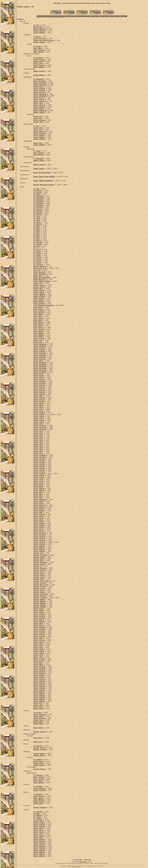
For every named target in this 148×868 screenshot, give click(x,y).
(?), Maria (37, 222)
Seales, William (39, 294)
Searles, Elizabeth (40, 562)
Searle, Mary (38, 492)
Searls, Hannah (39, 165)
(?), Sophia (38, 257)
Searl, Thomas (39, 50)
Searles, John (39, 579)
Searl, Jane (38, 316)
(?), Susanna (38, 265)
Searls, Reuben (39, 670)
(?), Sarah (37, 46)
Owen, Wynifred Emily (42, 173)
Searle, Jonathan (40, 455)
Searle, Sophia (39, 524)
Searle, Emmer (39, 379)
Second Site (79, 866)
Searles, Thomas (40, 596)
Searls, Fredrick (39, 629)
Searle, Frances (39, 385)
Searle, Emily (38, 374)
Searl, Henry (38, 738)
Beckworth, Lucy (40, 268)
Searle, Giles (38, 396)
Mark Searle (83, 862)
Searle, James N (40, 101)
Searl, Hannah (39, 313)
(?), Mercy (37, 241)
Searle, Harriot (39, 400)
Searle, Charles (39, 348)
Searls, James (39, 649)
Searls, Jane (38, 655)
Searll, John (38, 63)
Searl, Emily (38, 307)
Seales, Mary (38, 289)
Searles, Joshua (40, 583)
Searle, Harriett (39, 398)
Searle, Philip (38, 501)
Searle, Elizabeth (40, 94)
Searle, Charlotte (40, 353)
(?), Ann (36, 25)
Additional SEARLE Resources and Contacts (51, 16)
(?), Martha (38, 224)
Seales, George (39, 285)
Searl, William (39, 52)
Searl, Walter (38, 331)
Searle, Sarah (38, 516)
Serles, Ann (38, 703)
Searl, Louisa (38, 318)
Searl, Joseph (39, 777)
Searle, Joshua (39, 472)
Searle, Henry (39, 403)
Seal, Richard (38, 153)
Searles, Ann (38, 553)
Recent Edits (95, 16)
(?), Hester (37, 215)
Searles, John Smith (41, 581)
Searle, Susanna (40, 533)
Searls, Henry (39, 642)
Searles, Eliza (39, 561)
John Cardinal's (72, 866)
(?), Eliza (37, 194)
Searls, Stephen (39, 686)
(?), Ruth (37, 246)
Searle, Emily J (39, 98)
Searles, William (40, 601)
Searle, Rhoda (39, 509)
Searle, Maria (38, 485)
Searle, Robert (39, 511)
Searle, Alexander (40, 83)
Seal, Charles (38, 728)
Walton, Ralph (39, 112)
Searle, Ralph (38, 109)
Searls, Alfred (39, 611)
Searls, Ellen (38, 624)
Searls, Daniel (39, 620)
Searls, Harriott (39, 640)
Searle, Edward (39, 120)
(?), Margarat (38, 58)
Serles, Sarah (38, 709)
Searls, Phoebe (39, 666)
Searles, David (39, 557)
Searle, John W (39, 105)
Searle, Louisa (39, 477)
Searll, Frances (39, 60)
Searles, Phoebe (40, 587)
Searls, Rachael (39, 668)
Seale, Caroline (39, 272)
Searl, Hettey (38, 315)
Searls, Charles (39, 614)
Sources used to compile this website (78, 16)
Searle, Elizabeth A (41, 96)
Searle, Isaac (38, 411)
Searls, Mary (38, 662)
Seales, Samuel (39, 291)
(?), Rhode (37, 244)
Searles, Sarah (39, 588)
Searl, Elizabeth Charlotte (43, 305)
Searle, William (39, 33)
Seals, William (39, 302)
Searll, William (39, 67)
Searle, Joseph (39, 42)
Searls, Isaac (38, 646)
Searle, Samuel (39, 514)
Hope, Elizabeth (39, 81)
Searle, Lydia (38, 479)
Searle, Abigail (39, 339)
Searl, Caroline (39, 303)
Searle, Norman (39, 107)
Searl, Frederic (39, 311)
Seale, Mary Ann (40, 279)
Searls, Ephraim (40, 627)
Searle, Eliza (38, 361)
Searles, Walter (39, 599)
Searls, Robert (39, 675)
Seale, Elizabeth (40, 274)
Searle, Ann (38, 117)
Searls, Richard (39, 672)
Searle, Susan (39, 527)
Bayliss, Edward (40, 266)
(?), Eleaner (38, 191)
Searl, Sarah (38, 326)
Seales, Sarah (39, 292)
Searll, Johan (38, 62)
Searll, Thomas (39, 65)
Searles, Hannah (40, 568)
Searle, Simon (39, 169)
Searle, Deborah (40, 355)
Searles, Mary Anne (41, 585)
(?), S (35, 248)
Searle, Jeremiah (40, 426)
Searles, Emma (39, 564)
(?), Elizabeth (38, 79)
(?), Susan (37, 259)
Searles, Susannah (41, 594)
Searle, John (38, 431)
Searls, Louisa (39, 661)
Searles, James (39, 577)
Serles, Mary (38, 707)
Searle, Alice (38, 27)
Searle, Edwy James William (44, 177)
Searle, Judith (39, 476)
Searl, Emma (38, 309)
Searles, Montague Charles (44, 185)
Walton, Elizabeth (40, 111)
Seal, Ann (37, 270)
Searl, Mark (38, 320)
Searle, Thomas (39, 535)
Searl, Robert (38, 322)
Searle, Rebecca (40, 505)
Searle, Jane (38, 103)
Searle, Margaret (40, 29)
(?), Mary (37, 37)
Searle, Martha (39, 488)
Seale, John (38, 276)
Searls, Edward (39, 622)
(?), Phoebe (38, 242)
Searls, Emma (39, 625)
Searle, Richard (39, 31)
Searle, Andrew (39, 88)
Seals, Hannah (39, 298)
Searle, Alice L (39, 87)
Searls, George (39, 631)
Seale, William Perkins (42, 281)
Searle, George (39, 389)
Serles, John (38, 705)
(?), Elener (37, 192)
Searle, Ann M (39, 92)
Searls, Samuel (39, 679)
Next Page (124, 16)
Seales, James (39, 287)
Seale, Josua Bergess (42, 278)
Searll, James (39, 609)
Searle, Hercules (40, 38)
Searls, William (39, 690)
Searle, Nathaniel (40, 500)
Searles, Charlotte (40, 555)
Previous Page (115, 16)
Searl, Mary (38, 48)
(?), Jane (37, 151)
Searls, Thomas (39, 688)
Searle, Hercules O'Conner (44, 40)
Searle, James (39, 100)
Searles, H (37, 566)
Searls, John (38, 657)
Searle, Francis (39, 71)
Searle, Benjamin (40, 344)
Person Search (105, 16)
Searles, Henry (39, 572)
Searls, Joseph (39, 659)
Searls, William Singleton (43, 181)
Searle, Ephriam (40, 381)
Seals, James (38, 300)
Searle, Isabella (39, 413)
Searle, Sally (38, 513)
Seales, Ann (38, 283)
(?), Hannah (38, 207)
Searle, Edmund (40, 357)
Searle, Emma (39, 376)
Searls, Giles (38, 638)
